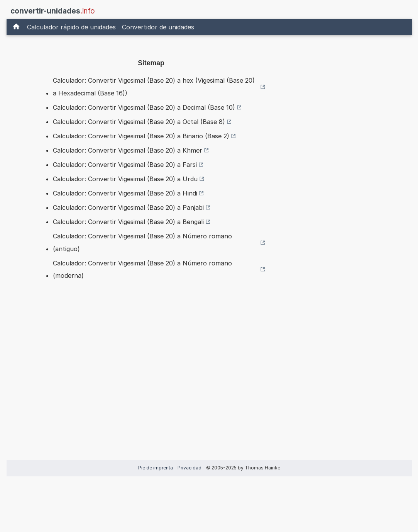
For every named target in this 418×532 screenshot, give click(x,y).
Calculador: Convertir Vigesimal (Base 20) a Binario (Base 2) (141, 136)
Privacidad (190, 468)
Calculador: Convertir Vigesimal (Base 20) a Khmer (128, 150)
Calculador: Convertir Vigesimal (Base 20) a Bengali (128, 222)
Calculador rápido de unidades (71, 27)
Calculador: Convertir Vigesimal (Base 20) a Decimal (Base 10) (144, 107)
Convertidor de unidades (158, 27)
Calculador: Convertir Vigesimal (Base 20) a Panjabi (128, 207)
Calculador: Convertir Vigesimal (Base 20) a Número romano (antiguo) (142, 242)
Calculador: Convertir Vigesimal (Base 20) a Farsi (125, 165)
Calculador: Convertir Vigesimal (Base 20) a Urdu (125, 179)
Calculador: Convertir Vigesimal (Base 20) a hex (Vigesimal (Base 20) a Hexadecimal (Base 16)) (154, 87)
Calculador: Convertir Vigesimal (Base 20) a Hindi (125, 193)
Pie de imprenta (156, 468)
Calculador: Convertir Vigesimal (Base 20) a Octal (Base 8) (139, 122)
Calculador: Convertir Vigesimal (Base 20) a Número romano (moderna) (142, 269)
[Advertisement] (151, 382)
